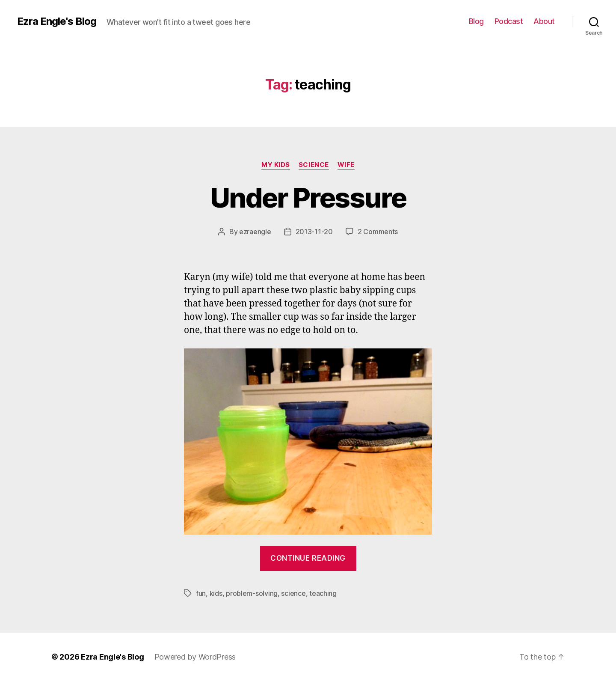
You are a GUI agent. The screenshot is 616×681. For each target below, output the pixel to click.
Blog (476, 21)
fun (201, 593)
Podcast (509, 21)
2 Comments (378, 232)
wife (346, 165)
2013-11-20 (314, 232)
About (544, 21)
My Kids (276, 165)
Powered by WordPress (195, 657)
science (314, 165)
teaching (323, 593)
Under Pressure (308, 198)
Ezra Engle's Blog (57, 21)
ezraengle (255, 232)
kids (216, 593)
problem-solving (252, 593)
